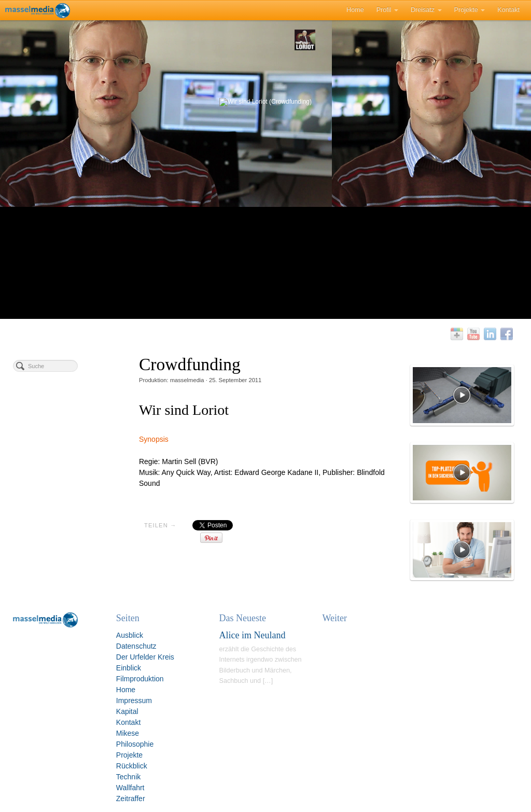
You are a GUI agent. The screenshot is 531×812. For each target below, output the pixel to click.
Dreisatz (426, 10)
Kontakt (508, 10)
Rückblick (132, 766)
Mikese (128, 733)
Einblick (129, 668)
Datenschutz (136, 646)
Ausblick (130, 635)
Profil (387, 10)
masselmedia (187, 380)
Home (355, 10)
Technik (128, 777)
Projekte (470, 10)
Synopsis (154, 439)
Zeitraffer (131, 799)
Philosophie (135, 744)
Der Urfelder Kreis (145, 657)
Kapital (127, 711)
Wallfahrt (130, 788)
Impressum (134, 701)
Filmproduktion (140, 679)
